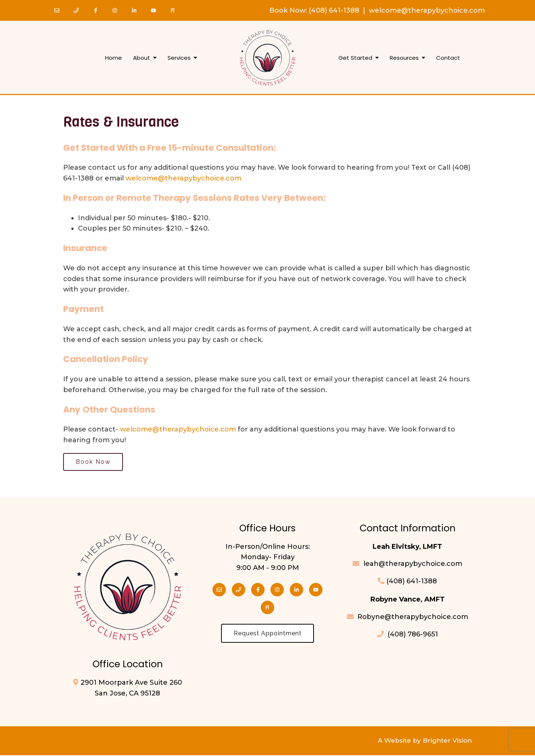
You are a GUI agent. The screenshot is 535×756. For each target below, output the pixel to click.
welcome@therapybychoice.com (427, 10)
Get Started (355, 58)
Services (179, 58)
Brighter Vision (447, 742)
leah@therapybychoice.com (412, 565)
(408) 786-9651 (408, 635)
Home (114, 58)
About (142, 58)
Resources (404, 58)
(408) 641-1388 (334, 10)
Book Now (287, 10)
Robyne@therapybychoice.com (408, 617)
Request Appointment (268, 634)
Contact (448, 58)
